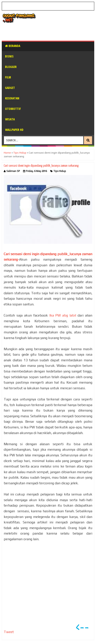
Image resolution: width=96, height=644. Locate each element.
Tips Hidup (60, 171)
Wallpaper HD (14, 130)
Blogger (11, 67)
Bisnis (9, 56)
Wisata (10, 119)
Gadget (10, 88)
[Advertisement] (49, 32)
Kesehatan (12, 98)
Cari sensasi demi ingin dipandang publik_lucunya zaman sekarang (41, 166)
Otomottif (13, 109)
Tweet (9, 632)
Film (8, 77)
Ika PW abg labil (64, 315)
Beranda (13, 46)
